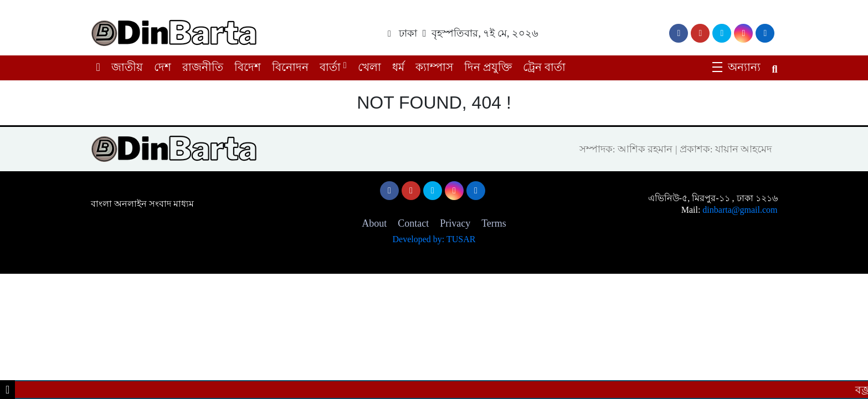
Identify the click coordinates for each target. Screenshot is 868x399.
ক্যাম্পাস (434, 67)
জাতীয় (127, 67)
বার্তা (330, 67)
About (374, 223)
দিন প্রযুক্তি (488, 67)
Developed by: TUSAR (434, 239)
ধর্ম (398, 67)
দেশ (163, 67)
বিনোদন (290, 67)
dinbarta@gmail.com (740, 210)
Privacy (455, 223)
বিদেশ (248, 67)
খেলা (369, 67)
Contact (413, 223)
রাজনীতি (203, 67)
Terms (494, 223)
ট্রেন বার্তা (544, 67)
